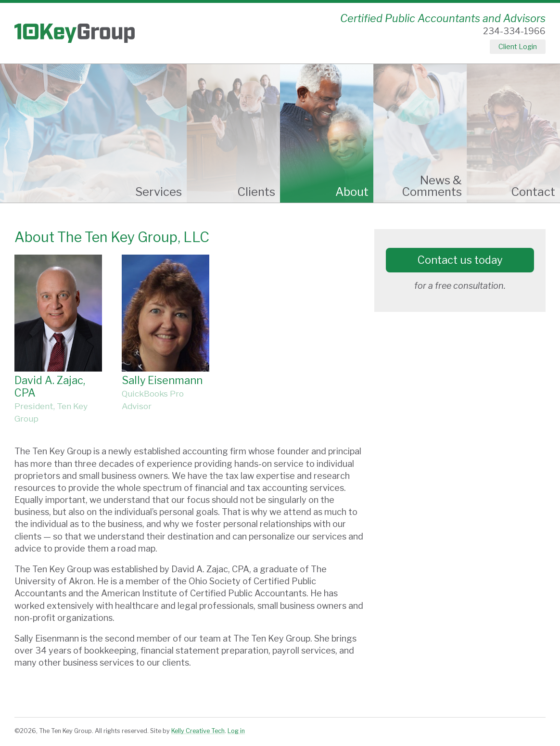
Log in (236, 731)
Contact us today (460, 260)
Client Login (518, 47)
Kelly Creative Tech (198, 731)
